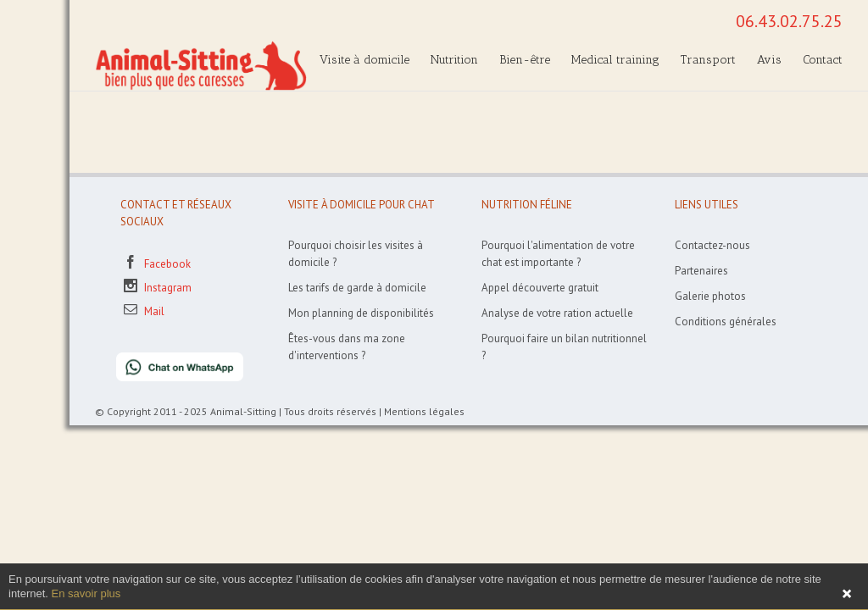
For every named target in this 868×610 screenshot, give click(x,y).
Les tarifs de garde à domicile (357, 288)
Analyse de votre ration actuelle (557, 313)
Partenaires (701, 271)
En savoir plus (86, 593)
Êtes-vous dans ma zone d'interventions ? (347, 347)
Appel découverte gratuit (540, 288)
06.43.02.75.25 (789, 21)
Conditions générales (726, 322)
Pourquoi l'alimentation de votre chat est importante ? (558, 254)
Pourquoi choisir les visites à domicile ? (356, 254)
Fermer (847, 594)
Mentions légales (424, 411)
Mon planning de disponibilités (361, 313)
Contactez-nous (712, 245)
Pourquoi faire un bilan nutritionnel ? (564, 347)
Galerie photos (710, 296)
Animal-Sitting (243, 411)
